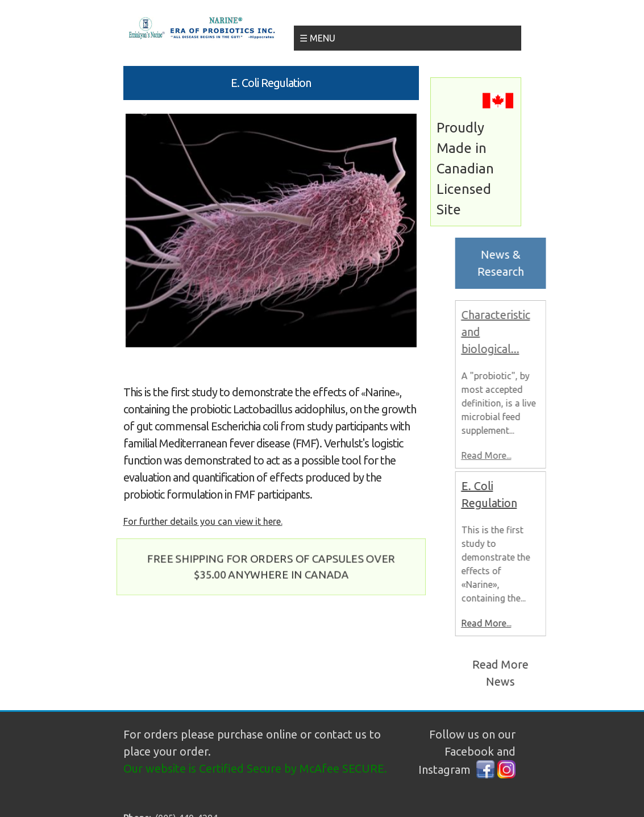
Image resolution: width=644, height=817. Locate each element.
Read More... (492, 455)
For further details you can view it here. (203, 521)
